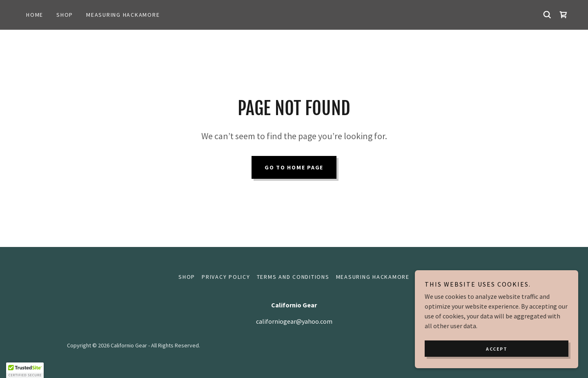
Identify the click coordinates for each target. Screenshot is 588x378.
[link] (563, 15)
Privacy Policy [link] (226, 277)
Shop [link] (65, 15)
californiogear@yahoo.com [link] (294, 321)
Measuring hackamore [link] (123, 15)
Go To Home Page (294, 167)
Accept (497, 349)
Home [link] (35, 15)
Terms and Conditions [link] (293, 277)
